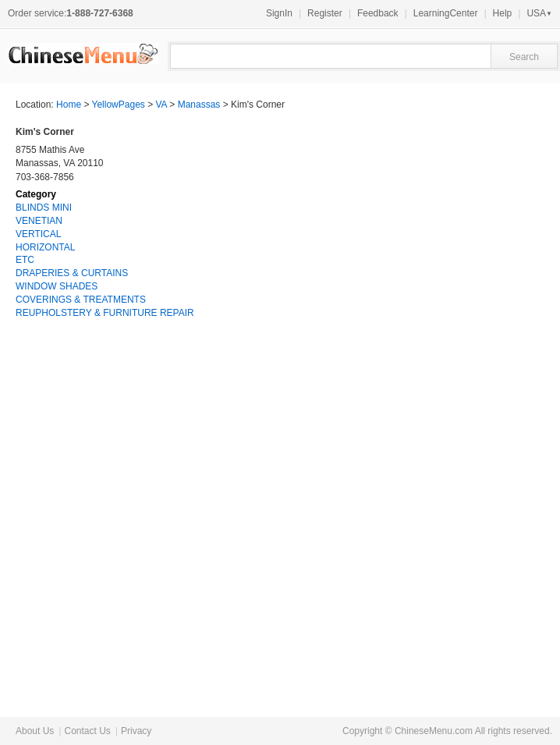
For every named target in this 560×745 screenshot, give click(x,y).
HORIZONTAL (45, 247)
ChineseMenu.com (434, 731)
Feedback (378, 13)
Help (503, 13)
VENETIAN (39, 221)
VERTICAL (38, 234)
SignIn (279, 13)
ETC (25, 260)
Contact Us (87, 731)
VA (161, 105)
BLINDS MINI (44, 208)
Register (325, 13)
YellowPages (119, 105)
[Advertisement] (427, 448)
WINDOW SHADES (57, 286)
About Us (35, 731)
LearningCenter (446, 13)
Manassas (199, 105)
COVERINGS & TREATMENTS (81, 300)
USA (539, 13)
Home (69, 105)
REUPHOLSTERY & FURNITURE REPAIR (105, 313)
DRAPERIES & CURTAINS (72, 273)
